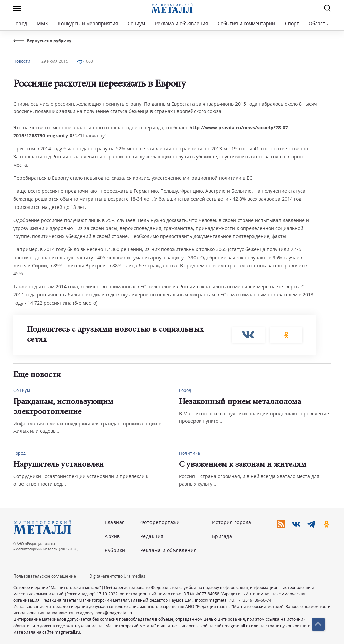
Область (318, 23)
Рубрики (115, 550)
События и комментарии (246, 23)
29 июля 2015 (55, 61)
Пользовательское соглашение (45, 576)
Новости (22, 61)
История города (232, 522)
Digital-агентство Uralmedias (117, 576)
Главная (115, 522)
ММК (42, 23)
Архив (112, 536)
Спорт (292, 23)
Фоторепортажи (160, 522)
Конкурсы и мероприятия (89, 23)
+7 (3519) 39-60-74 (254, 600)
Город (20, 23)
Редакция (152, 536)
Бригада (222, 536)
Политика (189, 453)
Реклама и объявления (181, 23)
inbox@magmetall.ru (214, 600)
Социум (136, 23)
